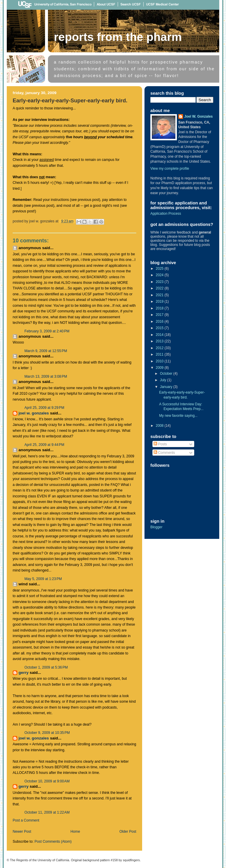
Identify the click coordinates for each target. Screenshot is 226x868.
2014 (160, 335)
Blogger (156, 527)
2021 (160, 295)
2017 (160, 315)
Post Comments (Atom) (53, 842)
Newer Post (22, 832)
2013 (160, 341)
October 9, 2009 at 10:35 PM (47, 733)
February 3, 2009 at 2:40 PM (47, 331)
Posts (160, 444)
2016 (160, 321)
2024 (160, 275)
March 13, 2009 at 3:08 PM (46, 376)
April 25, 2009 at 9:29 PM (44, 408)
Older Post (128, 832)
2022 (160, 288)
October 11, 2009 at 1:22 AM (47, 812)
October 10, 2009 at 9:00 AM (47, 781)
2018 (160, 308)
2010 (160, 361)
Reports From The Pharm (118, 37)
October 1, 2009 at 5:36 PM (46, 667)
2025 (160, 269)
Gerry (24, 673)
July (164, 380)
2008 (160, 426)
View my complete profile (170, 169)
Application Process (166, 214)
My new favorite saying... (178, 416)
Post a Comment (26, 820)
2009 (160, 368)
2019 (160, 301)
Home (75, 832)
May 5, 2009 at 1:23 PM (43, 579)
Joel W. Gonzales (34, 413)
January (167, 387)
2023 (160, 282)
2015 (160, 328)
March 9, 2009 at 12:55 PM (46, 351)
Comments (164, 453)
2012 (160, 348)
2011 (160, 354)
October (167, 374)
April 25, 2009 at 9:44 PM (44, 445)
